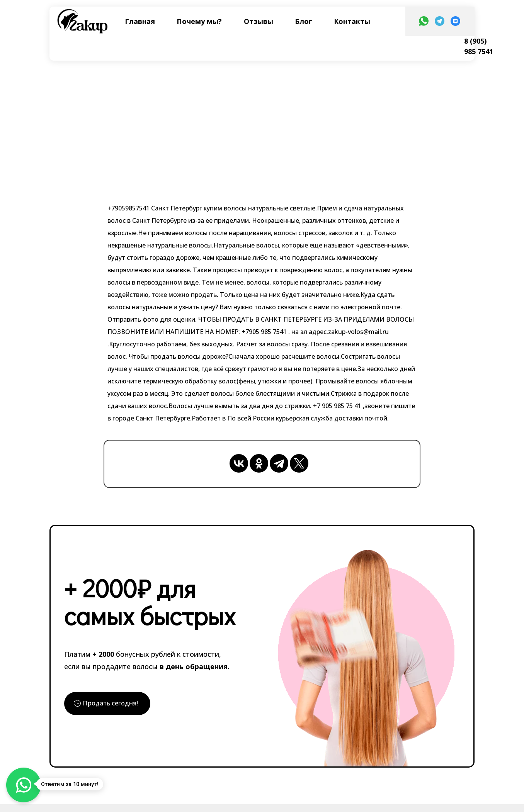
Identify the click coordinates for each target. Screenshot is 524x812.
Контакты (352, 21)
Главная (140, 21)
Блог (304, 21)
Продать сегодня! (114, 705)
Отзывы (259, 21)
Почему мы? (199, 21)
